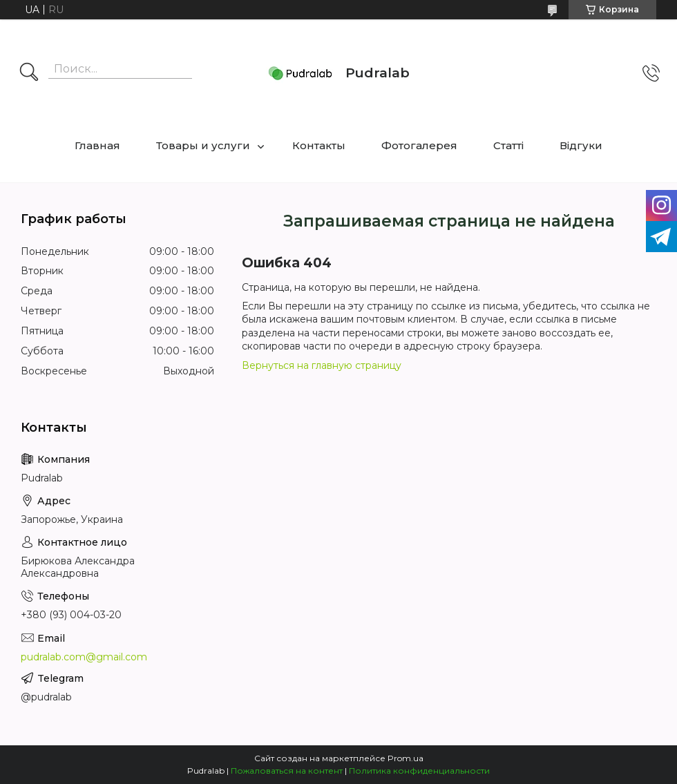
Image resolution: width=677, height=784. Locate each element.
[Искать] (29, 73)
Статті (508, 145)
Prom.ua (406, 758)
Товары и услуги (203, 145)
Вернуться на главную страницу (322, 365)
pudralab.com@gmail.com (84, 657)
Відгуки (581, 145)
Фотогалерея (419, 145)
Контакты (319, 145)
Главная (97, 145)
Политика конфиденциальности (419, 771)
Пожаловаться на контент (287, 771)
